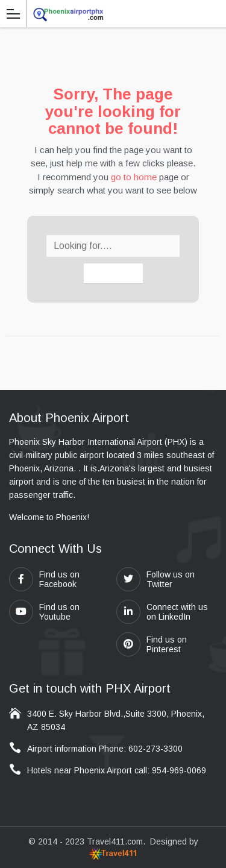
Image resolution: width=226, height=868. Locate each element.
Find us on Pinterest (152, 644)
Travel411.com (115, 841)
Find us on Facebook (44, 579)
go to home (134, 177)
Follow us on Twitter (155, 579)
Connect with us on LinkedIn (162, 612)
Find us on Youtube (44, 612)
